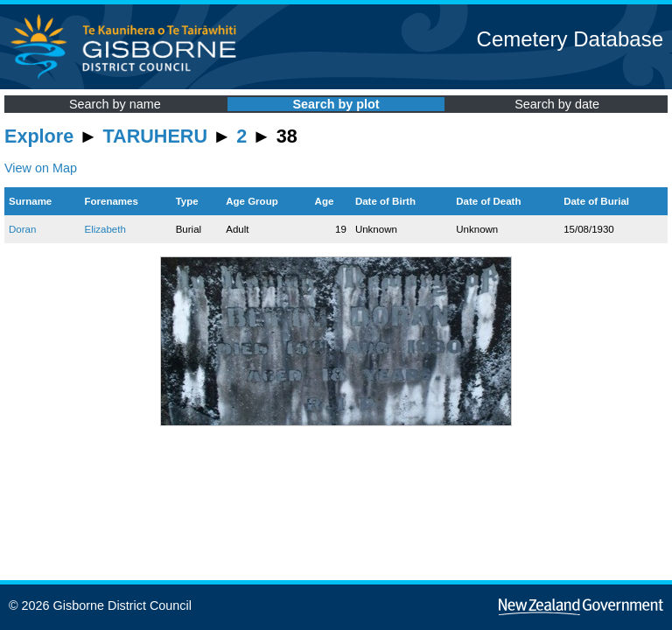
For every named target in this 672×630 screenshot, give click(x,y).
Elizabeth (105, 229)
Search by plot (336, 104)
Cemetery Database (570, 39)
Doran (22, 229)
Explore (39, 136)
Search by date (557, 104)
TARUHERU (155, 136)
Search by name (115, 104)
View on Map (41, 168)
